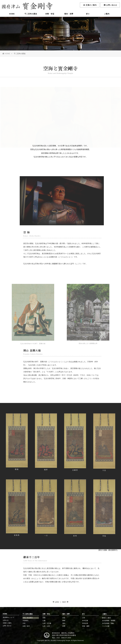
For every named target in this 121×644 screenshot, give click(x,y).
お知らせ (6, 620)
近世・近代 (26, 626)
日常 (84, 618)
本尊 (44, 618)
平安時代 (25, 621)
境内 (64, 623)
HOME (12, 14)
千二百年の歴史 (31, 14)
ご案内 (107, 14)
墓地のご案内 (106, 618)
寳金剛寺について (9, 617)
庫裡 (64, 621)
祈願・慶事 (86, 626)
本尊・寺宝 (50, 14)
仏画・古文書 (47, 623)
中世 (24, 623)
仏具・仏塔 (46, 626)
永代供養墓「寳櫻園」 (109, 621)
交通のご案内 (7, 623)
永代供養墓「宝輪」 (109, 623)
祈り (88, 14)
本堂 (64, 618)
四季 (64, 626)
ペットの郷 (106, 626)
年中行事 (85, 621)
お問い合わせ (7, 626)
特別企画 (85, 623)
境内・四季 (69, 14)
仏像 (44, 621)
